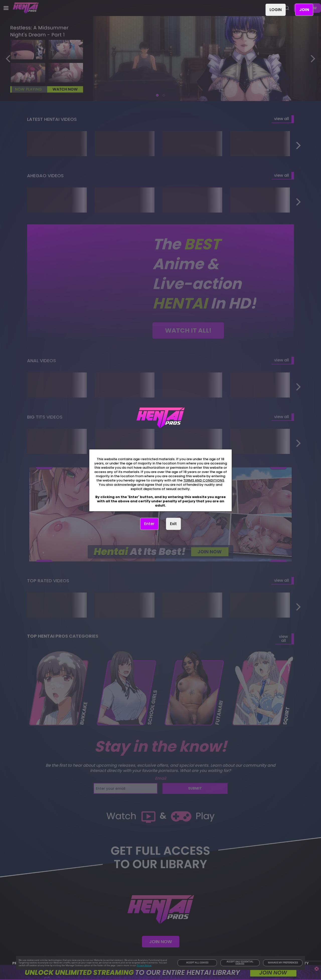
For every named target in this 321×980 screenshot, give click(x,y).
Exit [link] (173, 524)
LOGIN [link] (276, 10)
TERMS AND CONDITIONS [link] (204, 480)
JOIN (304, 10)
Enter (149, 524)
